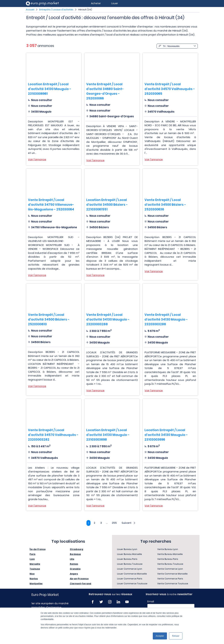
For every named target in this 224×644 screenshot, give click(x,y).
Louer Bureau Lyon (127, 550)
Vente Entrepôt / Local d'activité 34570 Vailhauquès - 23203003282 (53, 435)
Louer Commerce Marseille (132, 574)
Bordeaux (75, 554)
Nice (32, 574)
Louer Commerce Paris (130, 579)
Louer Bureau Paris (127, 559)
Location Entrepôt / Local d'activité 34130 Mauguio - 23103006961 (50, 89)
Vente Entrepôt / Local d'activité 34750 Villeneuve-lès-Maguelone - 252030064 (51, 205)
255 (115, 523)
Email (151, 602)
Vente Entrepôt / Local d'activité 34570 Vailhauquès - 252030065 (170, 89)
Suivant (129, 523)
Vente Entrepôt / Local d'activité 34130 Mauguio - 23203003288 (108, 319)
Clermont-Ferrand (80, 584)
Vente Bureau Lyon (168, 550)
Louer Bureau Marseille (129, 554)
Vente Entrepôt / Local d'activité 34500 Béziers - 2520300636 (165, 205)
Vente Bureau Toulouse (170, 564)
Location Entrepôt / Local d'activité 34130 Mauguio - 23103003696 (166, 435)
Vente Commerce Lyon (170, 569)
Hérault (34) (85, 10)
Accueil (30, 10)
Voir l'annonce (37, 159)
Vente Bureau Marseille (170, 554)
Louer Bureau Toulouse (130, 564)
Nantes (34, 579)
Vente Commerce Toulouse (173, 584)
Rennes (74, 564)
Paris (32, 554)
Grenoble (75, 569)
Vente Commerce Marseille (172, 574)
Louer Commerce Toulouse (132, 584)
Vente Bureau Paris (168, 559)
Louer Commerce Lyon (130, 569)
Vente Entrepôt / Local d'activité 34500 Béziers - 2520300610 (49, 319)
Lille (72, 559)
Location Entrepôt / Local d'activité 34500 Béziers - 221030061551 (107, 205)
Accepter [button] (160, 636)
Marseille (35, 564)
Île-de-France (38, 550)
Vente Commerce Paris (170, 579)
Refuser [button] (176, 636)
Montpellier (36, 584)
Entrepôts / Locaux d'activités (56, 10)
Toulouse (35, 569)
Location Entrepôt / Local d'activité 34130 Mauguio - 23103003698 (108, 435)
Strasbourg (76, 550)
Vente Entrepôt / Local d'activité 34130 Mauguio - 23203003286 (166, 319)
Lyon (32, 559)
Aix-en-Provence (79, 579)
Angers (74, 574)
